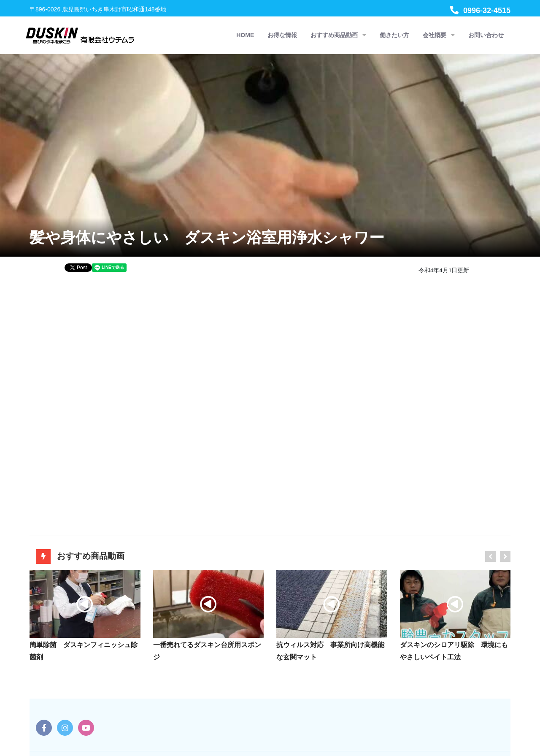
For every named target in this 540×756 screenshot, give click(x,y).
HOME (245, 35)
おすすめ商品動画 (338, 35)
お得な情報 (282, 35)
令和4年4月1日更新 (444, 270)
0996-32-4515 (480, 11)
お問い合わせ (486, 35)
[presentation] (490, 557)
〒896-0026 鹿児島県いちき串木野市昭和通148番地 (98, 9)
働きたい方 (394, 35)
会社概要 (439, 35)
